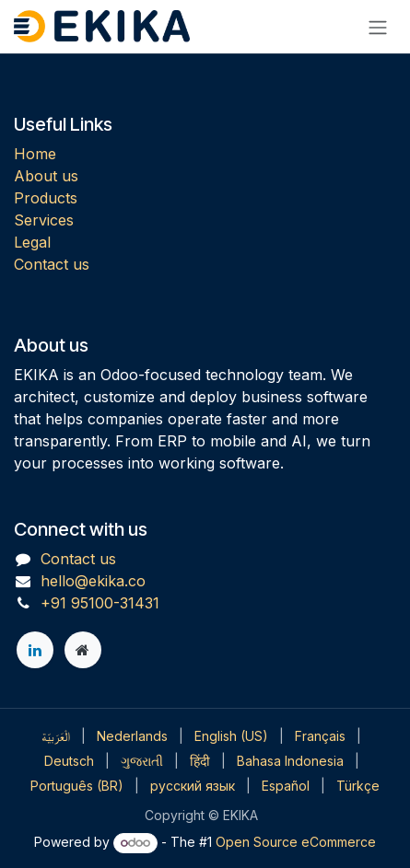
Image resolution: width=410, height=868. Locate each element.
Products (46, 198)
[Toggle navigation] (378, 27)
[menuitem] (56, 736)
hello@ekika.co (93, 581)
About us (46, 176)
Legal (32, 242)
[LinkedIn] (35, 650)
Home (35, 154)
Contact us (52, 264)
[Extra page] (83, 650)
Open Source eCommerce (296, 842)
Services (44, 220)
